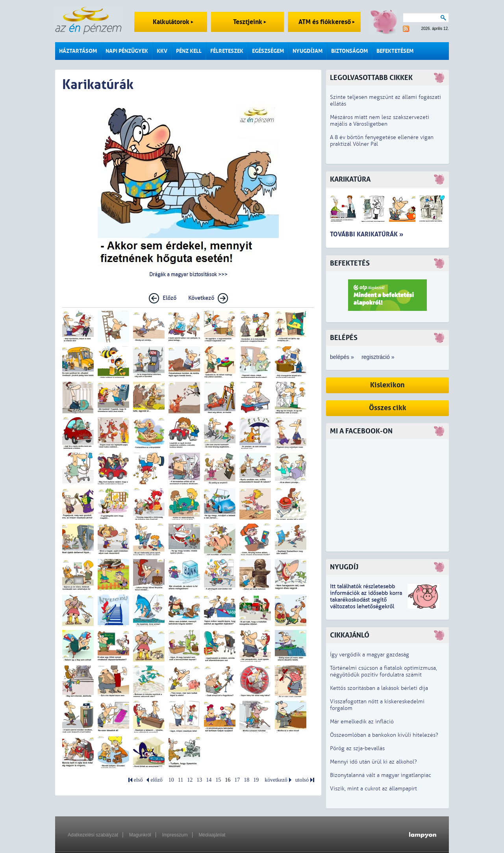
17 (237, 780)
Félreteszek (227, 51)
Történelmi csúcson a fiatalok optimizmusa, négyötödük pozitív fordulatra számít (384, 671)
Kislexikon (387, 385)
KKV (162, 51)
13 (199, 780)
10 (171, 780)
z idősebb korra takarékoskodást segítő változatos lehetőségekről (366, 600)
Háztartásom (78, 51)
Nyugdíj (344, 567)
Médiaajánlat (212, 835)
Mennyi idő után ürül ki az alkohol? (373, 762)
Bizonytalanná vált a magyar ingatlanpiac (381, 775)
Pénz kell (189, 51)
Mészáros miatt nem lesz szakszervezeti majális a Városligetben (380, 121)
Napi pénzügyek (127, 51)
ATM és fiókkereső (327, 22)
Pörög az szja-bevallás (357, 748)
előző (156, 780)
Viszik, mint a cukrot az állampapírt (373, 789)
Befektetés (350, 263)
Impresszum (175, 835)
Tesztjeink (250, 22)
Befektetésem (395, 51)
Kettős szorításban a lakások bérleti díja (379, 688)
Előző (170, 298)
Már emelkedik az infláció (362, 722)
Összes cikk (388, 408)
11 (181, 780)
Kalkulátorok (173, 22)
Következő (201, 298)
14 (209, 780)
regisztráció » (378, 357)
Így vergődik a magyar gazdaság (370, 655)
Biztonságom (349, 51)
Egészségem (268, 51)
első (138, 780)
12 (190, 780)
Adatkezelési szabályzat (93, 835)
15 (218, 780)
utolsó (302, 780)
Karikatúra (350, 179)
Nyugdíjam (308, 51)
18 (246, 780)
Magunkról (140, 835)
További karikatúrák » (367, 234)
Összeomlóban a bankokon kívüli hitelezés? (384, 735)
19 (256, 780)
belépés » (342, 357)
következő (276, 780)
